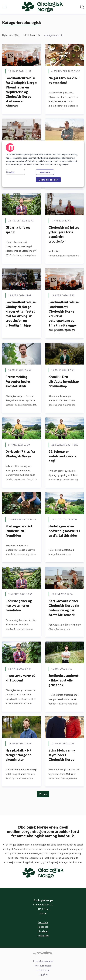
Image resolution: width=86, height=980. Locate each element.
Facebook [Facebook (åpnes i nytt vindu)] (43, 927)
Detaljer (10, 172)
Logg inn (43, 974)
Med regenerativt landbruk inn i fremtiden (19, 531)
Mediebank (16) (32, 35)
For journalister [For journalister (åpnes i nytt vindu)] (43, 966)
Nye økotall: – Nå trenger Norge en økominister (18, 755)
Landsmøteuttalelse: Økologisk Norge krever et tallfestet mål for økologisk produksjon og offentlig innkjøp (21, 314)
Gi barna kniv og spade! (18, 230)
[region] (43, 164)
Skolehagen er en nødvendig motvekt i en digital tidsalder (64, 531)
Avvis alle (45, 172)
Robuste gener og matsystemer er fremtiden (19, 605)
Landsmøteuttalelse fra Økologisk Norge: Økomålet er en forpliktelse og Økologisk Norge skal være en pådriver (21, 92)
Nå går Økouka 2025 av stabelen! (64, 80)
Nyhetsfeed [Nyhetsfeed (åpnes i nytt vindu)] (43, 970)
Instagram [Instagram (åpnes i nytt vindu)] (43, 935)
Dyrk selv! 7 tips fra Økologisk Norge (20, 454)
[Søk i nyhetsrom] (82, 7)
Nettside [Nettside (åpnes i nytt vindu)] (43, 922)
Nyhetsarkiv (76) (11, 35)
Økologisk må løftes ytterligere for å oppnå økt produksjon (64, 234)
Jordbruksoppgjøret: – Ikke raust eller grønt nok (64, 680)
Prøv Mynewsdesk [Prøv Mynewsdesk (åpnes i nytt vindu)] (43, 961)
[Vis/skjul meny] (5, 7)
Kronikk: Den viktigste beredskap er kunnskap (64, 381)
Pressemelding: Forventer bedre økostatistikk (18, 381)
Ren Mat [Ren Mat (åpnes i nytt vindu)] (43, 931)
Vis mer (43, 794)
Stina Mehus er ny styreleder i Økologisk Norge (62, 755)
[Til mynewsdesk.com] (43, 953)
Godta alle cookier (48, 180)
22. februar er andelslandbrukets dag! (62, 456)
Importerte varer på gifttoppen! (20, 678)
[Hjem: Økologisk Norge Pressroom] (42, 7)
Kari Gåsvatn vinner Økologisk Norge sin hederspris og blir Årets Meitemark (64, 608)
